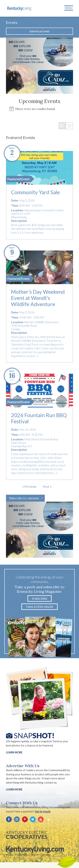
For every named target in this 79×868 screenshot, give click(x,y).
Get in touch (43, 811)
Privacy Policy (22, 855)
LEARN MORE (14, 789)
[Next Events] (47, 487)
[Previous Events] (29, 487)
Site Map (46, 855)
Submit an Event (39, 31)
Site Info (35, 855)
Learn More (14, 752)
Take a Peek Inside (39, 607)
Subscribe (40, 598)
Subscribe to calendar (24, 498)
